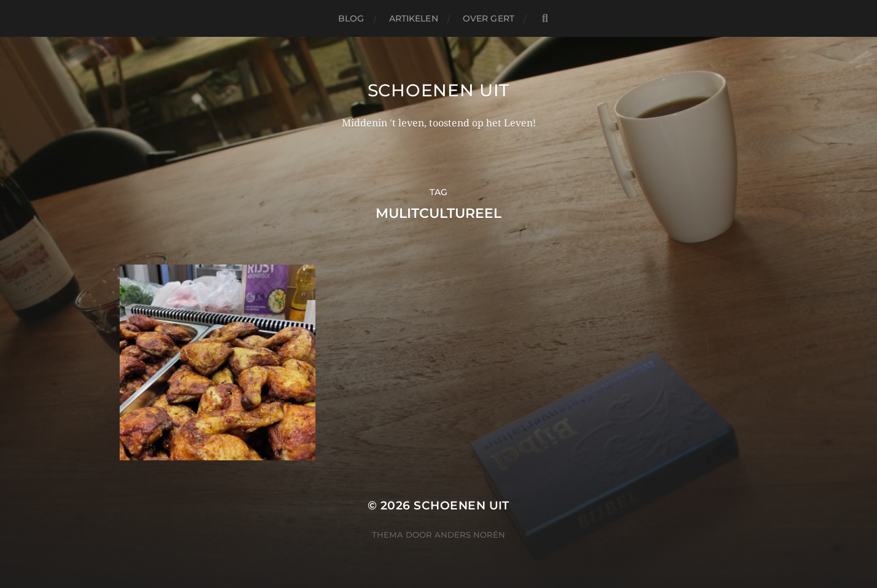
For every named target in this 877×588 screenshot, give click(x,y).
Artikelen (414, 18)
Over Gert (489, 18)
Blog (351, 18)
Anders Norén (470, 535)
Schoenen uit (438, 90)
